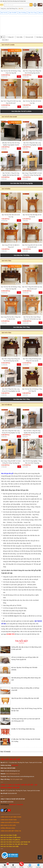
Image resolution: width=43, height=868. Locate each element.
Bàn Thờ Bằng (6, 189)
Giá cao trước (29, 37)
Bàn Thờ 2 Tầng (6, 261)
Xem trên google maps (16, 779)
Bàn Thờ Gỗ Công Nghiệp (9, 117)
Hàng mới (11, 37)
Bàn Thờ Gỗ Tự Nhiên (8, 45)
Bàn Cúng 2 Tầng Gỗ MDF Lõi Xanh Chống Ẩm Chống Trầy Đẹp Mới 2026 (32, 175)
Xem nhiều (20, 37)
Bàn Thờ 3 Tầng (6, 333)
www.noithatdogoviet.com (13, 774)
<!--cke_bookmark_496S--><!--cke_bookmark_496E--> (21, 25)
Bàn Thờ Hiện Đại (7, 405)
